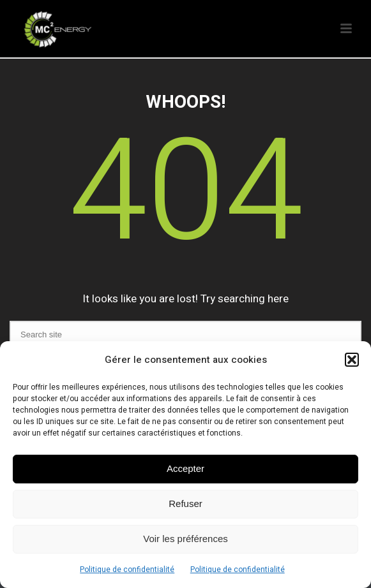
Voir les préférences (185, 539)
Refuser (185, 503)
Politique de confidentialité (127, 570)
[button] (352, 360)
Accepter (185, 468)
